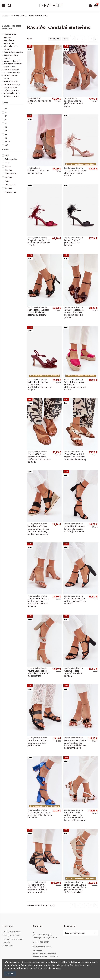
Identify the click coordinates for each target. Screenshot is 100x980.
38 (6, 120)
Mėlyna (8, 166)
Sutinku (10, 974)
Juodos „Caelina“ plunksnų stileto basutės (72, 243)
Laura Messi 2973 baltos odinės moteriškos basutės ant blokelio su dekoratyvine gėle (75, 744)
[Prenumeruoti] (95, 933)
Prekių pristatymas (12, 932)
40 (6, 127)
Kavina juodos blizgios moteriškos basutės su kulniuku (75, 601)
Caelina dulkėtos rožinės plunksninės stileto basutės (76, 173)
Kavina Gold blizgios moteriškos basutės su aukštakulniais (38, 673)
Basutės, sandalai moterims (11, 27)
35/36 (7, 142)
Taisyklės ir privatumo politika (13, 941)
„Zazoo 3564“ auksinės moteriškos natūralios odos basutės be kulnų (75, 457)
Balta (7, 155)
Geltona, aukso (11, 159)
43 (6, 138)
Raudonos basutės (12, 84)
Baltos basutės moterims (10, 77)
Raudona (9, 177)
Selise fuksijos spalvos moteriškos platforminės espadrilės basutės (76, 386)
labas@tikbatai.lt (44, 946)
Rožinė (8, 181)
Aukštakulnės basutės (10, 36)
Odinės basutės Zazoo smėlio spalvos (38, 172)
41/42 (7, 145)
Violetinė (9, 188)
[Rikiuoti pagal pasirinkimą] (54, 39)
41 (6, 131)
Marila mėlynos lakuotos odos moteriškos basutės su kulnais (40, 815)
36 (6, 112)
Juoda (7, 163)
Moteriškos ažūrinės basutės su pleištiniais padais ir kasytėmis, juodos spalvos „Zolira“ (38, 530)
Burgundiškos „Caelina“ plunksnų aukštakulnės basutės (39, 243)
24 (65, 39)
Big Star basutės (11, 96)
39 (6, 123)
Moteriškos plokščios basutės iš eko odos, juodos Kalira (38, 743)
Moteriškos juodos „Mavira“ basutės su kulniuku (74, 673)
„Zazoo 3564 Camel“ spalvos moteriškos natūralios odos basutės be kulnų (39, 458)
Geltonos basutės (12, 93)
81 (91, 39)
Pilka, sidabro (11, 174)
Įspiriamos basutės (12, 61)
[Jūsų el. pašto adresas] (78, 933)
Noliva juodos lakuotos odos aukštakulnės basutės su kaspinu (38, 312)
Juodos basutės (11, 81)
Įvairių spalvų (10, 192)
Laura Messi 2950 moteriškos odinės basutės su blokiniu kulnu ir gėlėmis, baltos (75, 816)
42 (6, 134)
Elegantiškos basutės (13, 52)
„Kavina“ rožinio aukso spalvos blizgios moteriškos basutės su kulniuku (38, 602)
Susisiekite (8, 946)
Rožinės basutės (11, 90)
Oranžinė (9, 170)
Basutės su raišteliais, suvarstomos (13, 65)
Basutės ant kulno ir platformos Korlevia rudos (74, 103)
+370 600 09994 (42, 942)
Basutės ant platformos (9, 42)
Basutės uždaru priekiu (11, 57)
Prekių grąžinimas (11, 935)
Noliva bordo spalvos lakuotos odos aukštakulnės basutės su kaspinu (39, 386)
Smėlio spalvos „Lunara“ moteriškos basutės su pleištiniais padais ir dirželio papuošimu (76, 889)
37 (6, 116)
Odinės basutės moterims (10, 48)
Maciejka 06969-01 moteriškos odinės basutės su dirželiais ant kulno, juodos (37, 889)
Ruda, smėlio (10, 185)
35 (6, 109)
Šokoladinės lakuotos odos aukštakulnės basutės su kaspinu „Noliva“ (74, 314)
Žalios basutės (10, 87)
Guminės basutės (11, 70)
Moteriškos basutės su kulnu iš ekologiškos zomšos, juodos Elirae (75, 529)
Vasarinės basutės (12, 73)
